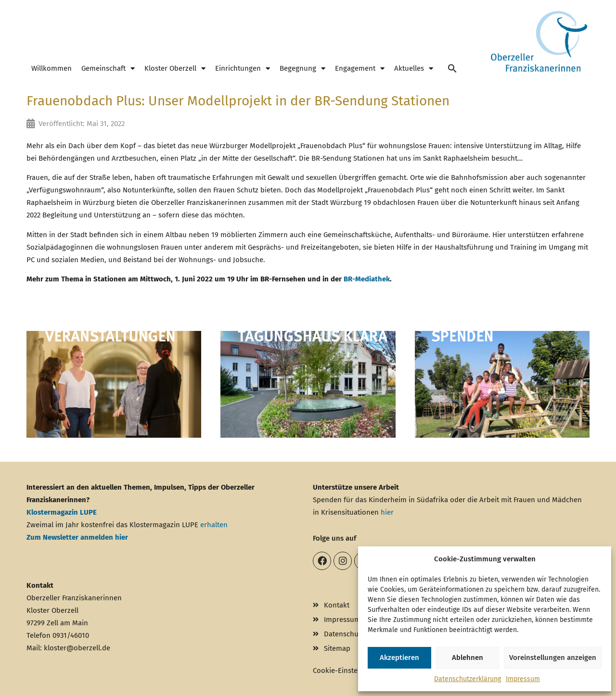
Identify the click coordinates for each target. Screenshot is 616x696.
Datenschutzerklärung (468, 679)
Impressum (523, 679)
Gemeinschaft (108, 69)
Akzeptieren (399, 658)
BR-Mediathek (367, 279)
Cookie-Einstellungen (347, 671)
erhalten (214, 525)
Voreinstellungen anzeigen (553, 658)
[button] (452, 68)
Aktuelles (414, 69)
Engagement (360, 69)
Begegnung (302, 69)
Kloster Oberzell (175, 69)
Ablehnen (468, 658)
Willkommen (51, 68)
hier (387, 512)
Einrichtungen (243, 69)
